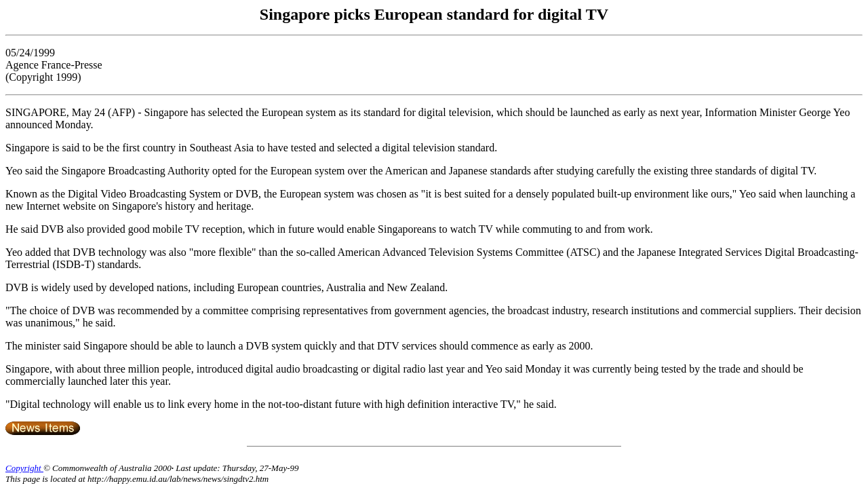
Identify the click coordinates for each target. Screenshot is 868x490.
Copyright (24, 468)
